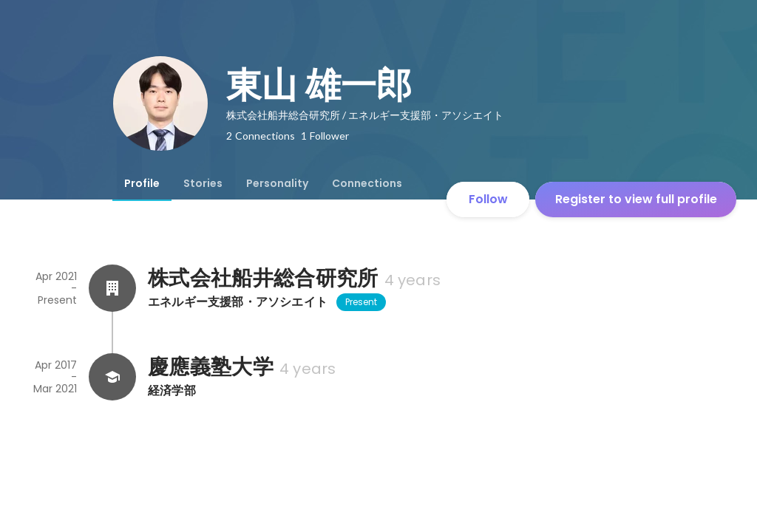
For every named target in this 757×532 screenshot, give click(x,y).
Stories (203, 183)
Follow (488, 199)
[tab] (142, 183)
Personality (277, 183)
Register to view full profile (636, 199)
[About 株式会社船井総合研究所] (112, 288)
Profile (142, 183)
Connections (367, 183)
